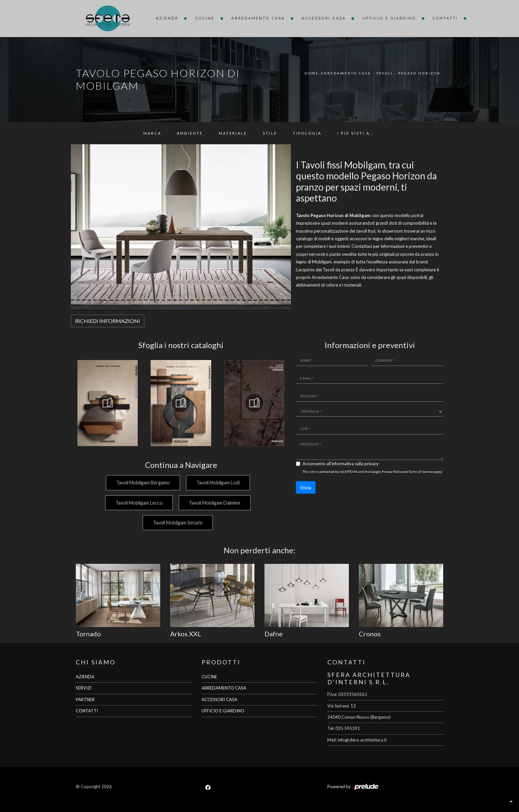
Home (312, 73)
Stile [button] (270, 133)
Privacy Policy (392, 472)
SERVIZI (84, 688)
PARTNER (85, 699)
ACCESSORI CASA (219, 699)
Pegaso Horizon (419, 73)
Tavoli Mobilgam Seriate (178, 523)
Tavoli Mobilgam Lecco (138, 503)
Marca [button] (152, 133)
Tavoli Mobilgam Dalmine (215, 503)
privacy (372, 464)
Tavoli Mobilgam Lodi (218, 483)
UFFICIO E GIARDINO (223, 711)
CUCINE (209, 677)
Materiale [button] (233, 133)
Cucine (205, 18)
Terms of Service (421, 472)
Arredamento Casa (258, 18)
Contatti (445, 18)
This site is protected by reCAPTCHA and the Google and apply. (372, 472)
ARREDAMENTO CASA (224, 688)
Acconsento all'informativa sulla (341, 464)
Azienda (167, 18)
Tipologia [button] (307, 133)
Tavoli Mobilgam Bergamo (142, 483)
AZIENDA (85, 677)
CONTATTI (87, 711)
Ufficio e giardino (389, 18)
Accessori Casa (324, 18)
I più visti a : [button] (355, 133)
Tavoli (385, 73)
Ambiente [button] (190, 133)
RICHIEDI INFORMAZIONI (108, 321)
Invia (306, 487)
